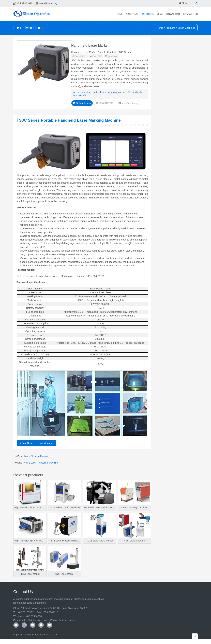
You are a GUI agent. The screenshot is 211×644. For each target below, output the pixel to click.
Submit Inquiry (82, 103)
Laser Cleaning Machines (37, 456)
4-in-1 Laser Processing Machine (41, 463)
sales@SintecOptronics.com (59, 620)
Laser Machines (186, 28)
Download (173, 14)
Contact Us (190, 14)
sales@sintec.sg (48, 3)
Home (119, 14)
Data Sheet (111, 56)
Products (147, 14)
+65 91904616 (25, 3)
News (160, 14)
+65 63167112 (105, 103)
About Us (132, 14)
